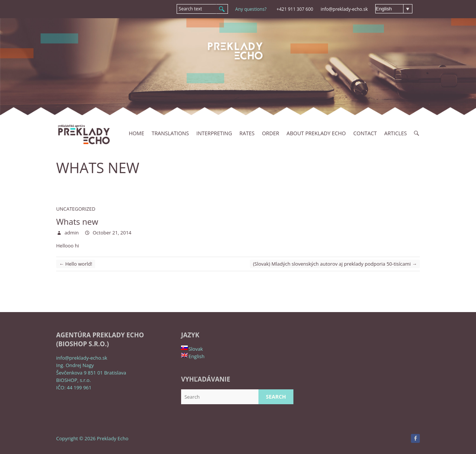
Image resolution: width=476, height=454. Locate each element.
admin (71, 233)
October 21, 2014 (111, 233)
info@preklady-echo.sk (344, 9)
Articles (395, 133)
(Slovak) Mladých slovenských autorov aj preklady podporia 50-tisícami (335, 264)
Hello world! (76, 264)
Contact (365, 133)
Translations (170, 133)
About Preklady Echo (316, 133)
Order (270, 133)
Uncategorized (76, 209)
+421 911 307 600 (295, 9)
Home (136, 133)
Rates (247, 133)
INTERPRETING (214, 133)
